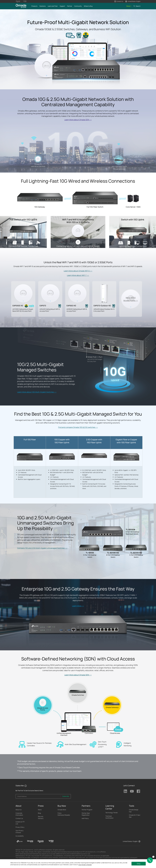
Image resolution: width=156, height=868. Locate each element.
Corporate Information (19, 814)
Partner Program (87, 810)
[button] (119, 1)
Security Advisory (41, 817)
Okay (139, 864)
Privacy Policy (20, 827)
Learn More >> (78, 606)
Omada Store (62, 810)
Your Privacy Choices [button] (19, 831)
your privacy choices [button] (85, 865)
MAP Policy (85, 818)
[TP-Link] (20, 841)
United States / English (130, 841)
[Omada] (30, 841)
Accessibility (20, 836)
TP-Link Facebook (138, 791)
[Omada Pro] (41, 841)
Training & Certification (109, 817)
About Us (19, 810)
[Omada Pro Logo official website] (18, 1)
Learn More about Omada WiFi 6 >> (78, 271)
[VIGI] (51, 841)
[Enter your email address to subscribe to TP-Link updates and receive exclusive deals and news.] (38, 797)
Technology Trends (111, 813)
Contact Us (19, 818)
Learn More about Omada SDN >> (78, 120)
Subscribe (66, 796)
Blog (39, 813)
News (40, 810)
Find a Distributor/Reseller (64, 814)
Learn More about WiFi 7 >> (78, 275)
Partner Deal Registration (86, 814)
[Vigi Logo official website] (25, 1)
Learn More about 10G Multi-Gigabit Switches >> (37, 392)
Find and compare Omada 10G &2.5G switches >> (78, 427)
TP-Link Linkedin (125, 791)
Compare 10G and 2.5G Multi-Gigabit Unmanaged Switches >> (42, 548)
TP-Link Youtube (132, 791)
